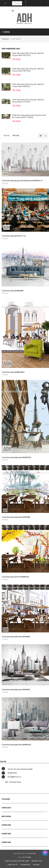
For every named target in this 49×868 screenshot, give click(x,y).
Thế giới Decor (25, 865)
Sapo (29, 857)
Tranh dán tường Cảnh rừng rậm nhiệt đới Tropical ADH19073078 (28, 70)
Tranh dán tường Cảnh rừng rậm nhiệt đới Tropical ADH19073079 (28, 54)
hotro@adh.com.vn (14, 777)
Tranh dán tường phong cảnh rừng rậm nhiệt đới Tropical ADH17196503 (29, 116)
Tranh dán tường (23, 861)
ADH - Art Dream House (13, 782)
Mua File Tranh (37, 861)
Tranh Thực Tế (13, 865)
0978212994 (12, 773)
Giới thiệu (36, 865)
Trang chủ (6, 39)
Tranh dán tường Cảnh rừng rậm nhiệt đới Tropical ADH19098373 (28, 85)
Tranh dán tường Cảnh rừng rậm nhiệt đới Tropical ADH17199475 (28, 101)
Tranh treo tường (11, 861)
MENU (6, 32)
